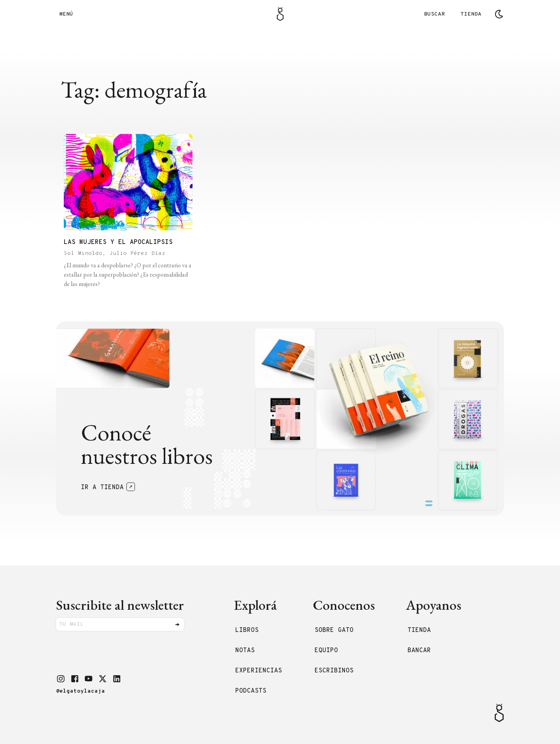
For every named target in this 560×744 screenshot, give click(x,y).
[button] (61, 679)
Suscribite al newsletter (120, 605)
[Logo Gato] (280, 14)
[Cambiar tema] (499, 14)
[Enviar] (177, 625)
